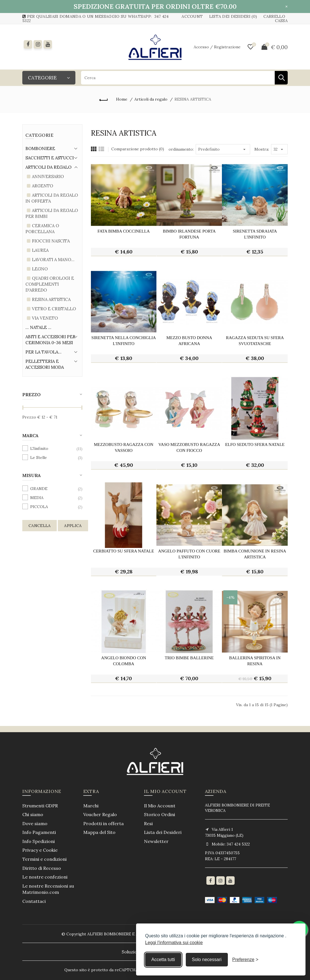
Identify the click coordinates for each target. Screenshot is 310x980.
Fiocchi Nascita (51, 241)
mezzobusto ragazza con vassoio (124, 447)
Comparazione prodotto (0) (138, 149)
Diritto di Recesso (42, 868)
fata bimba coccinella (124, 231)
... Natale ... (38, 327)
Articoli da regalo (151, 99)
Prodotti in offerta (103, 823)
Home (122, 99)
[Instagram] (221, 881)
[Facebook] (28, 44)
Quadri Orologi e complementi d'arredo (50, 284)
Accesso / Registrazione (217, 47)
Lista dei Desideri (163, 832)
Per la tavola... (43, 352)
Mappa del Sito (99, 832)
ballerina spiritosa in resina (255, 661)
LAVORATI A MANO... (53, 260)
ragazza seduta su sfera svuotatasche (255, 341)
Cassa (281, 21)
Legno (40, 269)
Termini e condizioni (44, 859)
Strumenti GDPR (40, 806)
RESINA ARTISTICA (193, 99)
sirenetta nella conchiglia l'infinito (124, 341)
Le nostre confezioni (45, 877)
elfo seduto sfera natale (255, 445)
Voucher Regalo (100, 814)
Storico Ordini (160, 814)
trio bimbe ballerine (189, 658)
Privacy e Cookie (40, 850)
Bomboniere (40, 148)
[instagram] (38, 44)
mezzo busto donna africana (189, 341)
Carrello (274, 16)
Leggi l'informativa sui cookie (174, 943)
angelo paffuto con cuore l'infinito (189, 554)
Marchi (91, 806)
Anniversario (48, 176)
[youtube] (48, 44)
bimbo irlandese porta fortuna (189, 234)
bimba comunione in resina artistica (255, 554)
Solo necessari (207, 960)
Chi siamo (33, 814)
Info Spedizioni (39, 841)
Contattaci (34, 901)
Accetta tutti (163, 960)
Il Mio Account (160, 806)
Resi (148, 823)
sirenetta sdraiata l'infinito (255, 234)
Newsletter (156, 841)
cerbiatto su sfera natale (124, 551)
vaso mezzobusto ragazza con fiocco (189, 447)
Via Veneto (45, 318)
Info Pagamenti (39, 832)
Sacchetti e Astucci (50, 158)
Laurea (40, 250)
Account (192, 16)
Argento (42, 186)
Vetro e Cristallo (54, 309)
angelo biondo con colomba (124, 661)
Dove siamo (35, 823)
